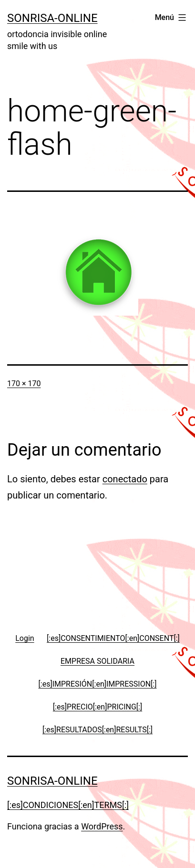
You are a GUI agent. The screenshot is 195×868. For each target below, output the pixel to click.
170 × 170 (24, 384)
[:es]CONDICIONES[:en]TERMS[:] (68, 805)
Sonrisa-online (52, 18)
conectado (125, 479)
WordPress (102, 826)
